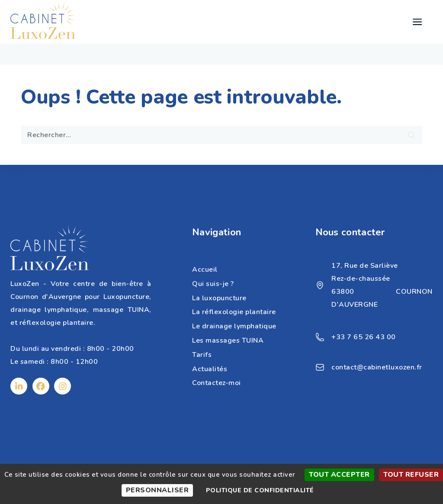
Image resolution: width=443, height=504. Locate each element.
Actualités (210, 369)
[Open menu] (417, 22)
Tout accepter (339, 475)
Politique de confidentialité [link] (260, 490)
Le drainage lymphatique (234, 326)
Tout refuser (411, 475)
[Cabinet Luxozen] (43, 22)
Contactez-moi (217, 383)
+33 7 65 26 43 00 (364, 337)
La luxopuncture (219, 298)
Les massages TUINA (228, 340)
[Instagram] (63, 386)
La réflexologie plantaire (234, 312)
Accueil (205, 270)
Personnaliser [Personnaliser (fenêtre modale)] (157, 490)
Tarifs (202, 355)
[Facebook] (41, 386)
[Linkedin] (19, 386)
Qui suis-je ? (213, 284)
